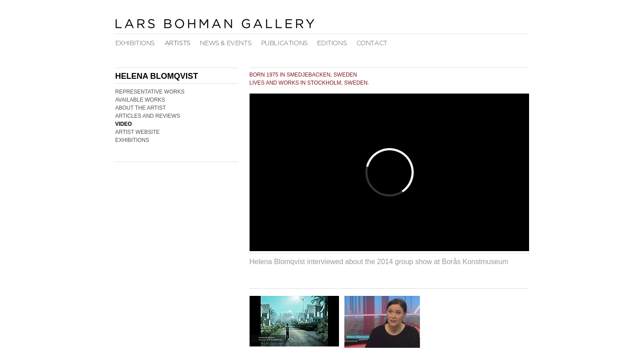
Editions (332, 43)
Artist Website (138, 132)
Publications (284, 43)
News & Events (226, 43)
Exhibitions (135, 43)
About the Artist (141, 108)
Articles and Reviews (148, 116)
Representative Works (150, 92)
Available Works (140, 100)
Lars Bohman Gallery (215, 23)
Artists (178, 43)
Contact (372, 43)
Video (124, 124)
